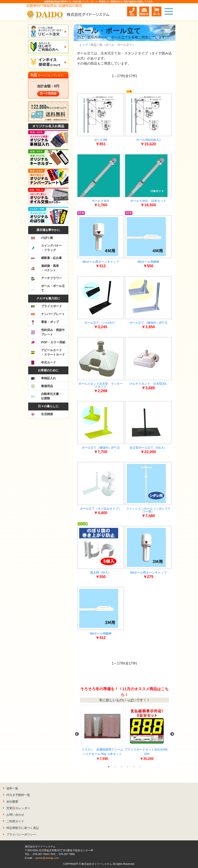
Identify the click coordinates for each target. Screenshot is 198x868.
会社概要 (12, 802)
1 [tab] (109, 767)
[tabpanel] (102, 734)
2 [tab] (115, 767)
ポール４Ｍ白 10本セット (148, 201)
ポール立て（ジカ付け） (101, 323)
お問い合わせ (15, 815)
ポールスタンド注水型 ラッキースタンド (101, 385)
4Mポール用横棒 (148, 262)
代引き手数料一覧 (18, 795)
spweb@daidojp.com (47, 858)
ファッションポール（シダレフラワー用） (148, 510)
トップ (83, 45)
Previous (77, 734)
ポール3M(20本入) (148, 140)
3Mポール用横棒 (100, 633)
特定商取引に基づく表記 (23, 828)
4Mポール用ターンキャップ (100, 262)
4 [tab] (128, 767)
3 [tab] (121, 767)
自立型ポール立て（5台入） (148, 448)
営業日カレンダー (18, 808)
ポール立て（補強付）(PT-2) (101, 448)
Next (172, 734)
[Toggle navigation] (169, 11)
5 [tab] (134, 767)
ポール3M (100, 140)
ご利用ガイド (15, 821)
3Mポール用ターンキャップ (148, 573)
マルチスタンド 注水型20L (148, 384)
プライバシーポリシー (21, 834)
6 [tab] (140, 767)
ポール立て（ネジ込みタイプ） (101, 509)
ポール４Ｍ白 (101, 201)
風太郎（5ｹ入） (101, 573)
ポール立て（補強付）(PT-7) (148, 323)
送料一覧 (12, 788)
